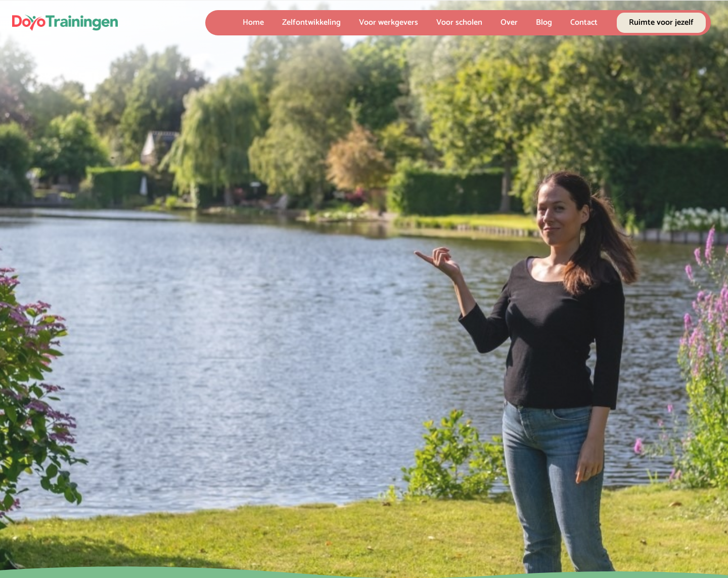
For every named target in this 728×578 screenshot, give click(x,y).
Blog (544, 23)
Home (253, 23)
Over (509, 23)
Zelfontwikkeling (311, 23)
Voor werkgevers (389, 23)
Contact (584, 23)
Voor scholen (459, 23)
